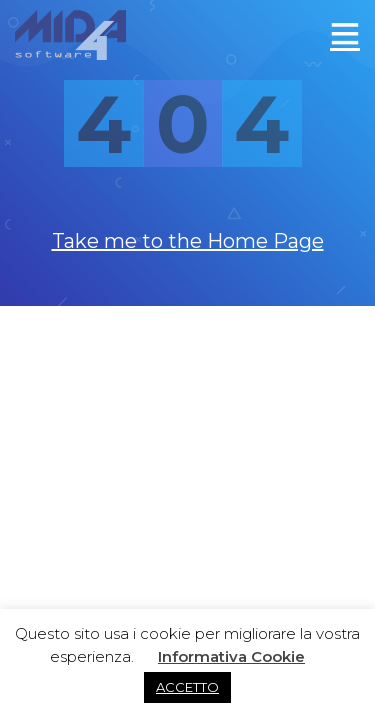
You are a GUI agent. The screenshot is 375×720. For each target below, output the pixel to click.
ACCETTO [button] (187, 687)
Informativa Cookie (231, 656)
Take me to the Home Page (188, 241)
